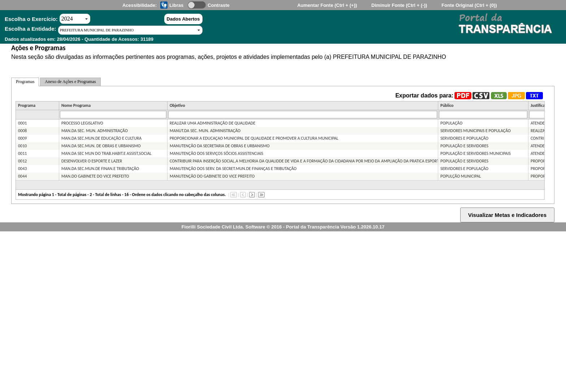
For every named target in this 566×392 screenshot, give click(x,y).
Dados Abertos (183, 19)
